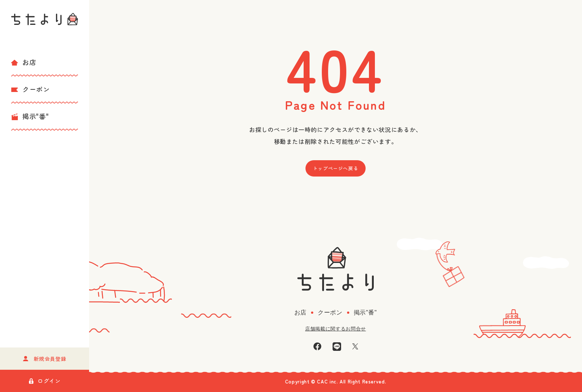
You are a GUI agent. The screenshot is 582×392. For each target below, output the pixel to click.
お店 (24, 62)
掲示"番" (30, 116)
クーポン (31, 89)
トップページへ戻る (336, 168)
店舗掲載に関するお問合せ (336, 329)
